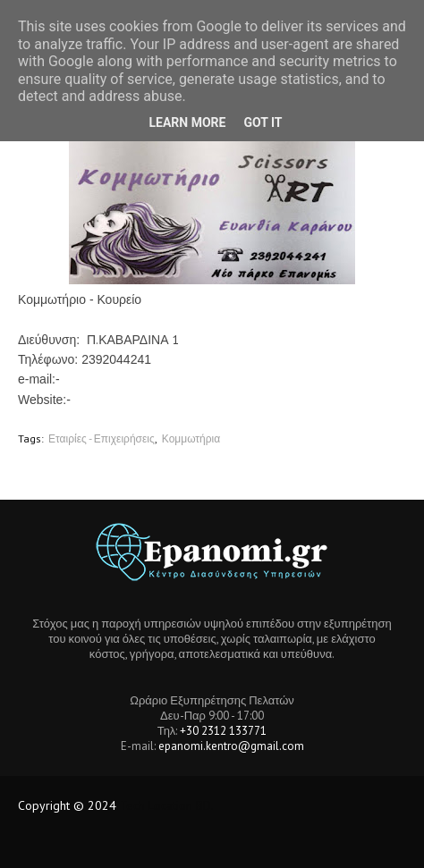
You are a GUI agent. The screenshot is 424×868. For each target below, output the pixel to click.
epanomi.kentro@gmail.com (231, 746)
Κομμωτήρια (191, 438)
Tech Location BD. (167, 805)
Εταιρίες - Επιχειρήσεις (102, 438)
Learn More (187, 122)
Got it (263, 122)
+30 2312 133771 (223, 731)
